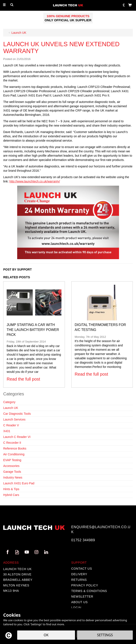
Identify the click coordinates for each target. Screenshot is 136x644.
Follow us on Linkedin (46, 552)
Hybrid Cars (11, 495)
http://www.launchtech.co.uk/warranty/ (35, 181)
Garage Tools (12, 472)
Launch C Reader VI (17, 437)
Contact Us (82, 569)
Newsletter (82, 597)
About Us (80, 602)
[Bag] (130, 5)
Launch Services (14, 419)
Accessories (11, 466)
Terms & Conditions (89, 591)
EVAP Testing (12, 460)
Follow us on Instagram (36, 552)
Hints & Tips (11, 489)
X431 (7, 431)
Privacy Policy (85, 585)
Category (9, 402)
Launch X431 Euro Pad (19, 483)
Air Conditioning (14, 454)
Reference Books (15, 448)
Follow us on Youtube (27, 552)
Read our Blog (17, 552)
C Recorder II (12, 443)
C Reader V (11, 425)
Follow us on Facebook (7, 552)
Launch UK (11, 408)
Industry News (13, 477)
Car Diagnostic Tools (17, 414)
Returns (79, 580)
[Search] (12, 5)
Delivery (79, 574)
